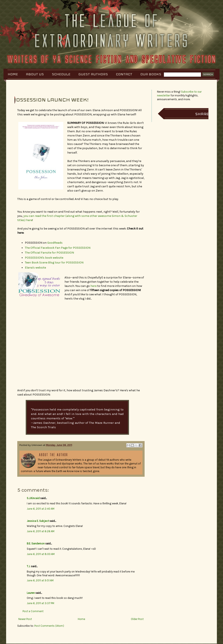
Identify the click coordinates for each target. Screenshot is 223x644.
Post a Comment (33, 611)
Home (13, 74)
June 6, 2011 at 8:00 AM (41, 554)
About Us (35, 74)
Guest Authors (93, 74)
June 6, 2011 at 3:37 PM (40, 603)
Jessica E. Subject (38, 521)
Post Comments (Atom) (49, 626)
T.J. (29, 566)
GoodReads (55, 243)
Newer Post (25, 619)
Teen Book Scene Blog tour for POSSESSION (54, 263)
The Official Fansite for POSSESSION (49, 253)
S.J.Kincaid (33, 498)
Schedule (61, 74)
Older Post (137, 619)
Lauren (31, 593)
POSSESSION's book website (44, 258)
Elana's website (35, 268)
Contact (124, 74)
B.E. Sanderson (36, 543)
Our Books (151, 74)
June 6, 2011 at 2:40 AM (41, 509)
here (93, 286)
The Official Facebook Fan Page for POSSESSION (58, 248)
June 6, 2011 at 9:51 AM (40, 580)
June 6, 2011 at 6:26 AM (41, 531)
